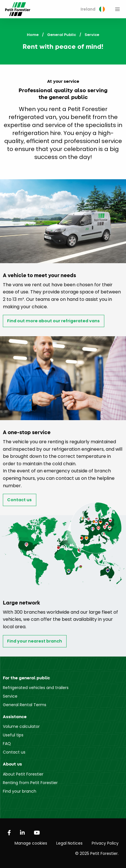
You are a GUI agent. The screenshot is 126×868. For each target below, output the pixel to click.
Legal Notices (69, 843)
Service (10, 696)
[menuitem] (93, 9)
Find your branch (20, 791)
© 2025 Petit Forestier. (97, 853)
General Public (62, 35)
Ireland (93, 9)
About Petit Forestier (23, 774)
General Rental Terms (25, 705)
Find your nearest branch (35, 641)
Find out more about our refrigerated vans (53, 321)
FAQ (7, 744)
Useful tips (13, 735)
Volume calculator (21, 726)
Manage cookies (31, 843)
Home (33, 35)
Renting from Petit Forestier (30, 783)
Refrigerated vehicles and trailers (36, 688)
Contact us (19, 500)
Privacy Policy (105, 843)
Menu (117, 9)
